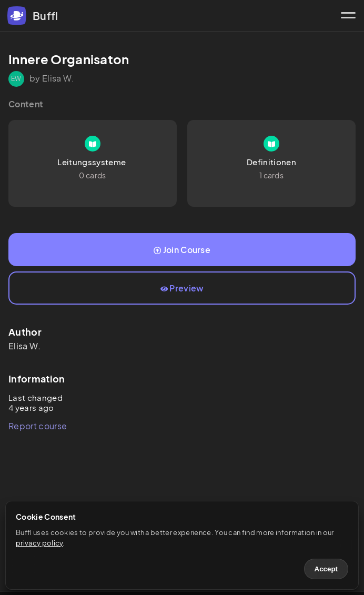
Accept (326, 569)
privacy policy (39, 543)
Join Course (182, 250)
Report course (38, 426)
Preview (182, 288)
